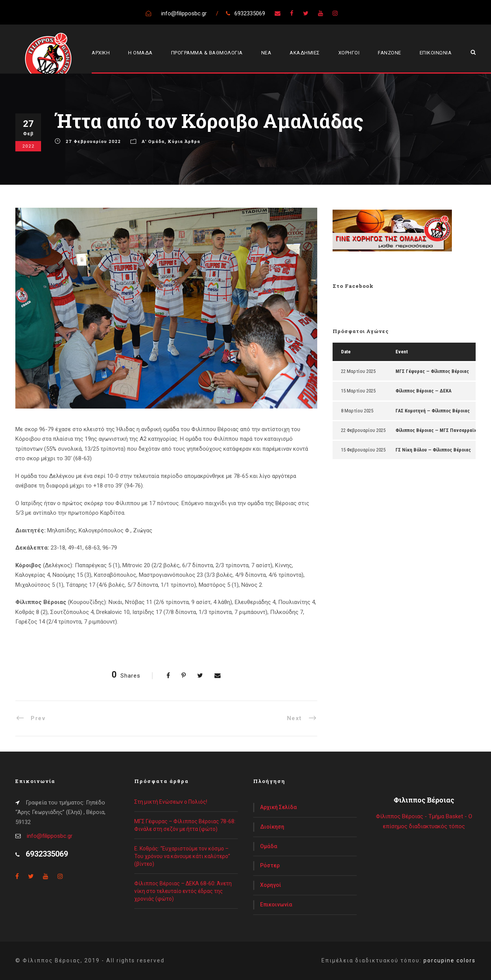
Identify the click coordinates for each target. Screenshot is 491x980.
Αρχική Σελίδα (278, 807)
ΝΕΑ (266, 53)
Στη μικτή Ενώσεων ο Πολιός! (171, 802)
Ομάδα (269, 846)
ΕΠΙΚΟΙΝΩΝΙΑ (436, 53)
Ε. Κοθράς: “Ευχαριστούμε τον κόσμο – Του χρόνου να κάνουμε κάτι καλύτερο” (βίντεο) (182, 856)
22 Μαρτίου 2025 (358, 371)
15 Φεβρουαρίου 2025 (363, 450)
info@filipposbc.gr (50, 836)
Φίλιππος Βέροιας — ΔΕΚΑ (423, 391)
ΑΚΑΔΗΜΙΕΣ (305, 53)
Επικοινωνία (276, 904)
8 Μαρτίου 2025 (357, 411)
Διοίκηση (272, 827)
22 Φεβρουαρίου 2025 (363, 430)
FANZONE (390, 53)
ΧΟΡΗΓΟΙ (349, 53)
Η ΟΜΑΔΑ (140, 53)
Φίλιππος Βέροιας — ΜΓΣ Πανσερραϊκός (439, 430)
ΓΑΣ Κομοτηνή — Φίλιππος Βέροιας (433, 411)
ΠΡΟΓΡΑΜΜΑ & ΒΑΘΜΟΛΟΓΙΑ (207, 53)
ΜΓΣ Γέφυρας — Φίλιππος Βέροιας (432, 371)
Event (402, 352)
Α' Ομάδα (153, 141)
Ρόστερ (270, 865)
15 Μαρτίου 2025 (358, 391)
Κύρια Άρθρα (184, 141)
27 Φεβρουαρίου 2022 (93, 141)
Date (346, 352)
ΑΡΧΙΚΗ (101, 53)
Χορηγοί (271, 885)
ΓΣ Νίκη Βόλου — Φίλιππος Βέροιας (433, 450)
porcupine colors (450, 960)
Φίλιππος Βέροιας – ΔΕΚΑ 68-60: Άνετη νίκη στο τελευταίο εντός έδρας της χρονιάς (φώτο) (183, 891)
